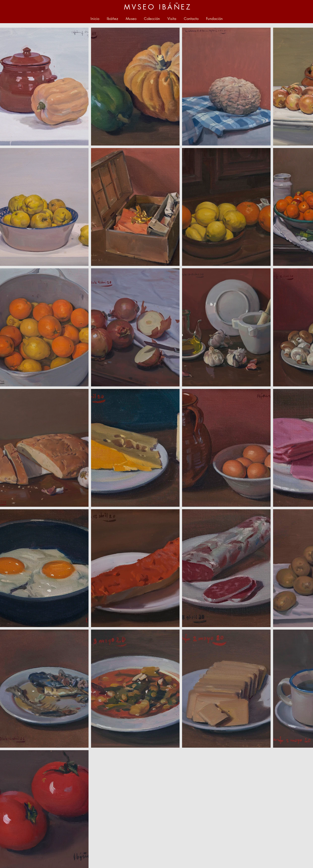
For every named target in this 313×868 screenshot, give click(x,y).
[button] (131, 19)
